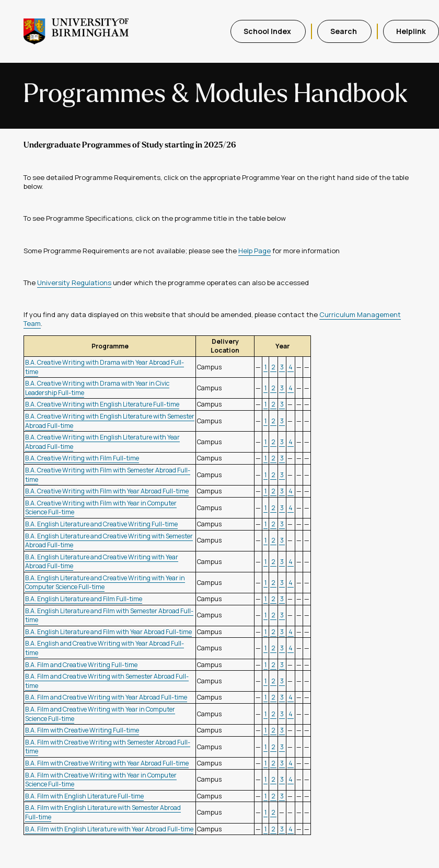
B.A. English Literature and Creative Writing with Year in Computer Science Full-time (105, 583)
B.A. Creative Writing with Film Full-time (82, 458)
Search (344, 31)
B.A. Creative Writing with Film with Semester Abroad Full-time (108, 475)
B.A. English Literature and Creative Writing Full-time (101, 524)
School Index (268, 31)
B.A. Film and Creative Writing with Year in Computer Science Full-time (100, 714)
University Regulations (74, 283)
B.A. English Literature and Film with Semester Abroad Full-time (109, 616)
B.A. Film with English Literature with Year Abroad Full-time (109, 829)
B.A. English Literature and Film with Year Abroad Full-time (108, 632)
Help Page (255, 251)
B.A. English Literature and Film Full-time (84, 599)
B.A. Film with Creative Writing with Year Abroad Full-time (107, 763)
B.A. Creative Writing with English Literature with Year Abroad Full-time (102, 442)
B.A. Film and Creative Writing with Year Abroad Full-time (106, 697)
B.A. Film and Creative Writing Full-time (81, 665)
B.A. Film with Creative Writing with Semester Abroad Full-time (108, 747)
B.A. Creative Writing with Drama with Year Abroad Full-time (105, 367)
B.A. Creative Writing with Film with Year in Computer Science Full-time (101, 508)
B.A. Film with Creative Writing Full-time (82, 730)
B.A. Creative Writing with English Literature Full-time (102, 404)
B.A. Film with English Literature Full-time (84, 796)
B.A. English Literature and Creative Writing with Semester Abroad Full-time (109, 541)
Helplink (411, 31)
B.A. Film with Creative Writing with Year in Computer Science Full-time (101, 780)
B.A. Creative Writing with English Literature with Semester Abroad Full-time (110, 421)
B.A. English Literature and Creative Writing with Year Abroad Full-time (102, 562)
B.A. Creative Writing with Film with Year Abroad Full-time (107, 491)
